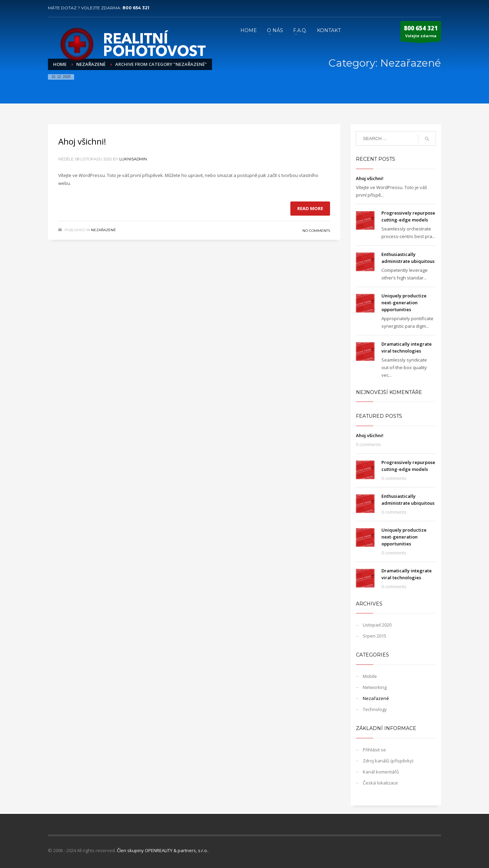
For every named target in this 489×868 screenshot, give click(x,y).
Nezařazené (103, 230)
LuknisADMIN (133, 159)
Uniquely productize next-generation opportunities (404, 303)
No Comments (316, 231)
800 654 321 (136, 8)
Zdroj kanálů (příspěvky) (388, 761)
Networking (375, 687)
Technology (375, 709)
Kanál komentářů (381, 772)
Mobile (370, 676)
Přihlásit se (374, 750)
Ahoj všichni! (82, 141)
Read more (310, 208)
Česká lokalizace (380, 783)
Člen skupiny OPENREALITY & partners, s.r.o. (162, 850)
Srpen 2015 (375, 636)
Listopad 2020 (377, 625)
